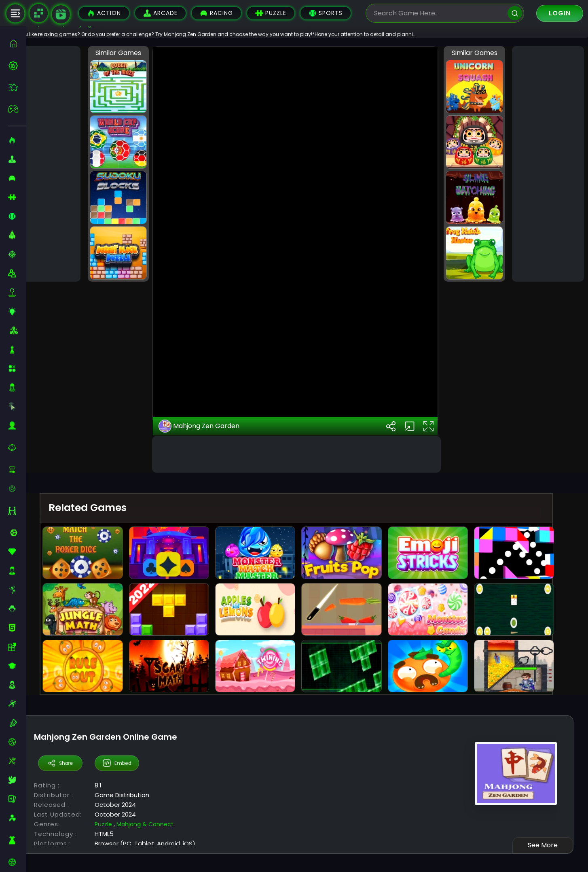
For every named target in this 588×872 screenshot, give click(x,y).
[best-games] (17, 66)
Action (104, 13)
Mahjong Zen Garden (217, 592)
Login (560, 13)
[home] (17, 43)
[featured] (17, 87)
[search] (515, 13)
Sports (326, 13)
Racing (216, 13)
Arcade (160, 13)
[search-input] (439, 13)
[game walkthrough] (61, 14)
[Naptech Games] (38, 13)
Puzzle (271, 13)
